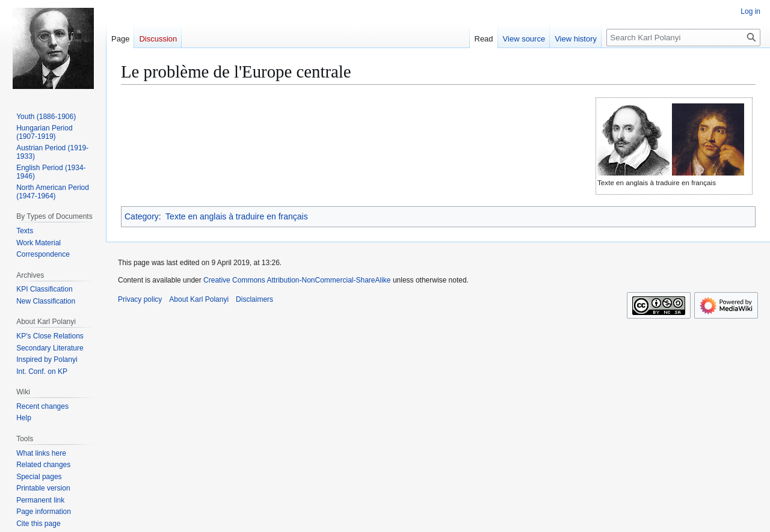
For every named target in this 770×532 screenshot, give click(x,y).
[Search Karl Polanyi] (683, 38)
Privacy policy (140, 299)
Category (142, 216)
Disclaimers (254, 299)
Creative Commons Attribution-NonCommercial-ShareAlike (297, 280)
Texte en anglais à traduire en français (237, 216)
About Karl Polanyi (199, 299)
